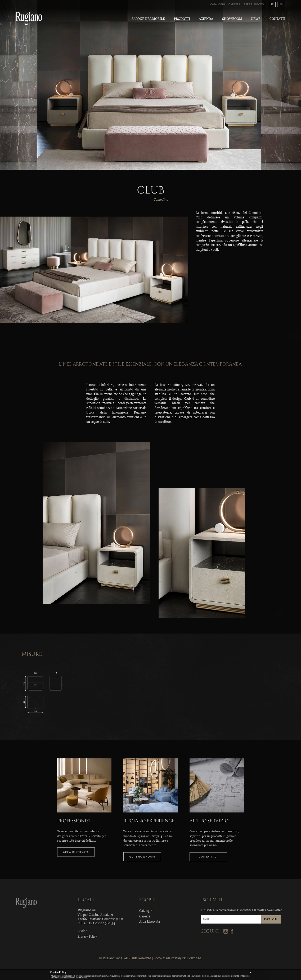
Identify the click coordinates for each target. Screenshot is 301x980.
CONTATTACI (208, 857)
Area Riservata (254, 4)
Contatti (277, 19)
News (256, 19)
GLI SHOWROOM (142, 857)
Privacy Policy (87, 936)
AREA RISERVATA (76, 852)
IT (272, 4)
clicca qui (205, 976)
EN (281, 4)
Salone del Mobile (148, 19)
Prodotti (182, 19)
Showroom (232, 19)
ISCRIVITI (271, 919)
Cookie (82, 931)
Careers (234, 4)
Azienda (206, 19)
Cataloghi (218, 4)
